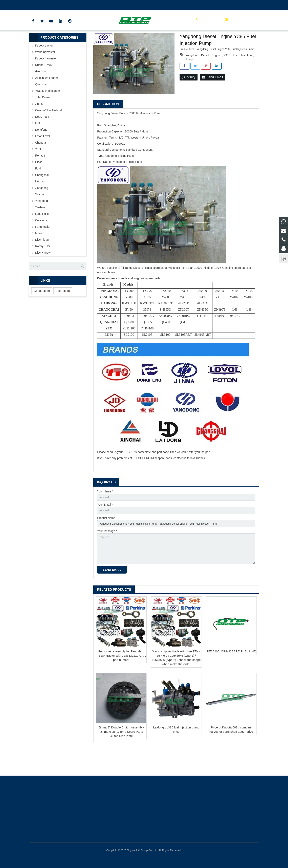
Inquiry (188, 98)
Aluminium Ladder (47, 98)
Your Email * (105, 526)
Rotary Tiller (43, 266)
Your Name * (105, 512)
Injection (246, 75)
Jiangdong (42, 208)
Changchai (42, 195)
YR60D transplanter (48, 111)
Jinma (39, 124)
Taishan (40, 228)
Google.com (42, 311)
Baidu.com (63, 311)
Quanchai (41, 105)
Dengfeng (41, 150)
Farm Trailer (43, 247)
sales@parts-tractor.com (77, 4)
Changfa (40, 163)
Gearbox (41, 92)
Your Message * (107, 554)
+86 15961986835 (43, 4)
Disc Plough (43, 260)
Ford (38, 189)
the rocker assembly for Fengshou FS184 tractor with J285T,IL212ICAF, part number (121, 681)
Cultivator (41, 240)
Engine (216, 75)
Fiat (37, 143)
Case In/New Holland (48, 130)
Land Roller (42, 234)
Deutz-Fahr (42, 137)
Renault (40, 176)
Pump (189, 79)
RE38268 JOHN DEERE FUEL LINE (231, 677)
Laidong (40, 202)
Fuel (236, 75)
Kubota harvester (46, 79)
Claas (39, 182)
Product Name (106, 540)
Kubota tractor (44, 66)
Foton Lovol (43, 156)
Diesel (205, 75)
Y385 (227, 75)
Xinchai (40, 215)
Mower (39, 253)
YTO (38, 169)
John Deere (42, 117)
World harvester (45, 72)
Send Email (212, 98)
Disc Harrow (43, 273)
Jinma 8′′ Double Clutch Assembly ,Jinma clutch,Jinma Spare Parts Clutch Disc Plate (121, 757)
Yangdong (192, 75)
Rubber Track (44, 85)
